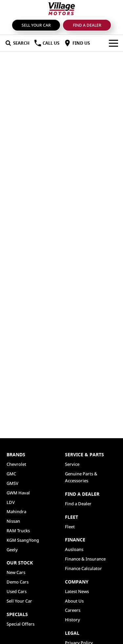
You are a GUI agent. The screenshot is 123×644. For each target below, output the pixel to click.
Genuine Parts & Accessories (81, 477)
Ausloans (74, 549)
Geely (12, 550)
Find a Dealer (87, 25)
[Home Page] (61, 9)
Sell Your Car (36, 25)
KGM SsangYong (23, 540)
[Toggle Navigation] (113, 43)
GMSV (12, 483)
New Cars (16, 572)
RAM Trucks (18, 531)
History (72, 620)
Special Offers (20, 624)
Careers (73, 610)
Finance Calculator (83, 568)
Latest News (77, 591)
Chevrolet (16, 464)
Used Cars (17, 591)
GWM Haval (18, 493)
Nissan (13, 521)
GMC (11, 474)
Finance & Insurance (85, 559)
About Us (74, 601)
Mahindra (16, 512)
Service (72, 464)
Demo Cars (18, 582)
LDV (11, 502)
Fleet (70, 527)
